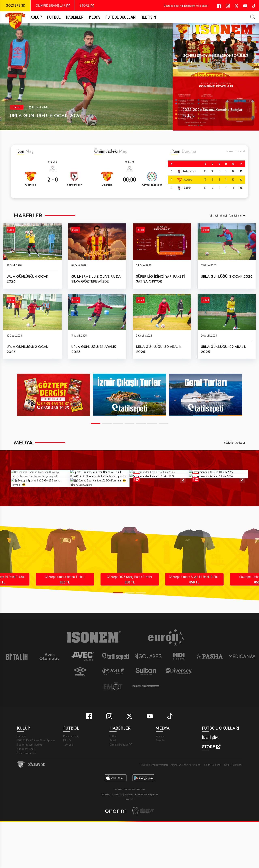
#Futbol (214, 216)
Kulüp (36, 17)
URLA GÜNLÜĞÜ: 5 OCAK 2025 (45, 115)
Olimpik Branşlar (120, 794)
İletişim (149, 17)
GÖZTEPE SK (15, 6)
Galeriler (161, 790)
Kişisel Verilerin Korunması (186, 814)
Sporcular (69, 794)
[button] (95, 423)
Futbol (17, 107)
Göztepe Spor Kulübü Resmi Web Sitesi (186, 6)
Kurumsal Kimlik (26, 798)
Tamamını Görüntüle (236, 151)
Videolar (160, 786)
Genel (113, 790)
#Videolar (240, 443)
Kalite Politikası (213, 814)
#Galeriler (229, 443)
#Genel (223, 216)
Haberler (75, 17)
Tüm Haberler (237, 216)
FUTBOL (54, 17)
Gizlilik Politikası (233, 814)
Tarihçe (21, 786)
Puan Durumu (71, 786)
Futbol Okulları (121, 17)
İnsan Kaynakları (26, 803)
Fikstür (67, 790)
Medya (94, 17)
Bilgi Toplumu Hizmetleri (154, 814)
